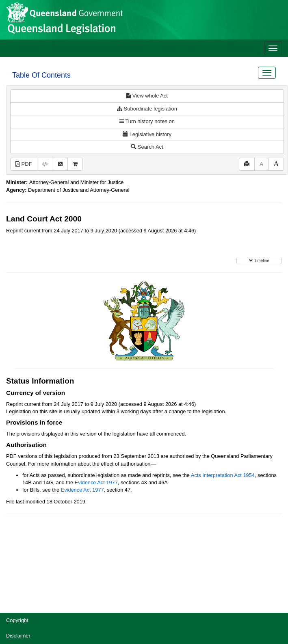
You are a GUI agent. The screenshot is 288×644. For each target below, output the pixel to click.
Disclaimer (18, 636)
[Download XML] (45, 164)
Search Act (147, 147)
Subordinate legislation (147, 109)
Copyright (17, 620)
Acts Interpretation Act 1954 (223, 475)
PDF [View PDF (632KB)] (24, 164)
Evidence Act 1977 (96, 482)
